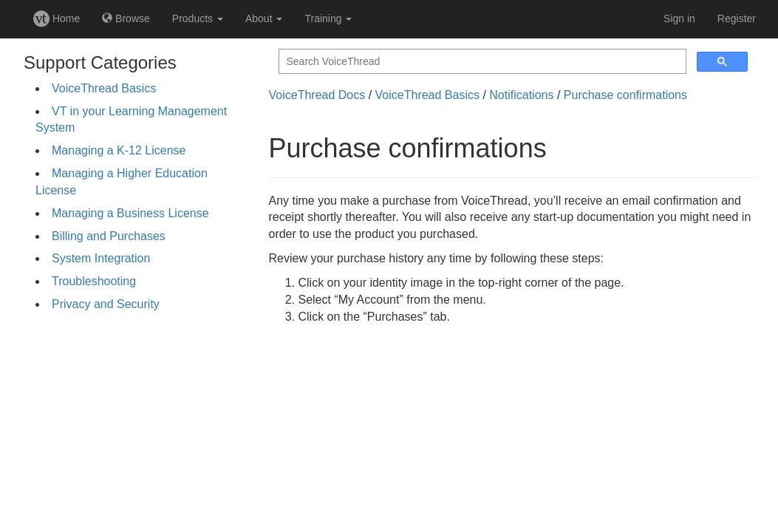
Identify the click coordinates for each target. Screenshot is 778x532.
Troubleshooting (94, 281)
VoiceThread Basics (104, 88)
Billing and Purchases (109, 236)
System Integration (101, 258)
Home (57, 18)
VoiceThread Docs (317, 95)
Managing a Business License (130, 213)
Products (198, 18)
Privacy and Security (106, 304)
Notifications (521, 95)
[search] (481, 62)
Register (737, 18)
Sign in (679, 18)
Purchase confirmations (625, 95)
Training (328, 18)
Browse (126, 18)
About (264, 18)
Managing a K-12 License (119, 150)
